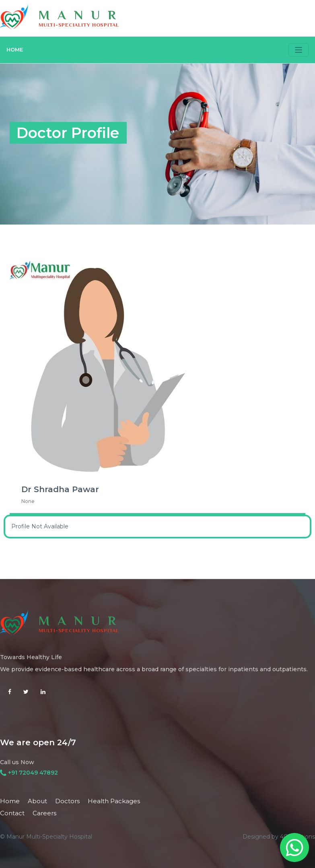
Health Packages (114, 801)
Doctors (67, 801)
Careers (44, 813)
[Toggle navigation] (299, 50)
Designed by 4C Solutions (279, 837)
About (37, 801)
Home (10, 801)
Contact (12, 813)
